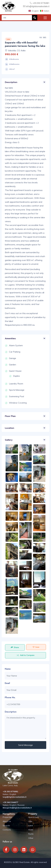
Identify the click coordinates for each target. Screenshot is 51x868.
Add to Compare (26, 655)
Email (7, 683)
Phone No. (10, 697)
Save (36, 647)
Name (8, 669)
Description (11, 712)
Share (15, 647)
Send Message (26, 745)
